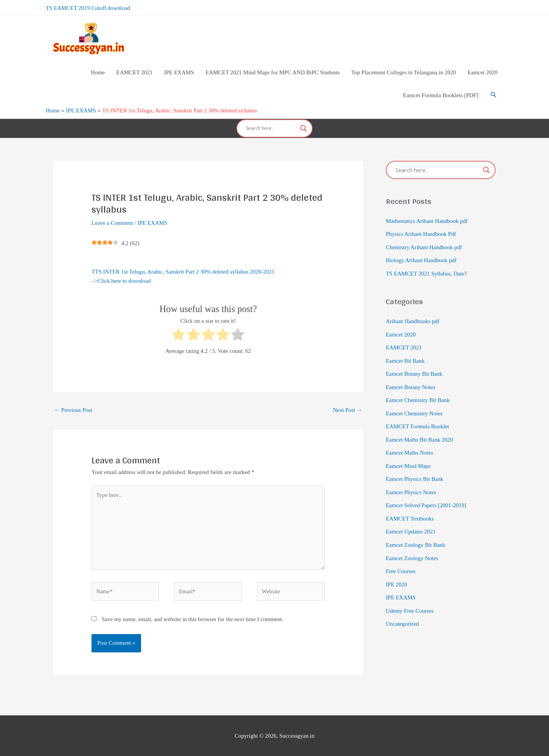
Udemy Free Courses (410, 601)
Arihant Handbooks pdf (413, 319)
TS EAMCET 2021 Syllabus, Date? (427, 271)
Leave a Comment (112, 221)
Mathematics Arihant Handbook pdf (427, 219)
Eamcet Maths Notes (410, 447)
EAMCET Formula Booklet (418, 421)
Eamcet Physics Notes (411, 485)
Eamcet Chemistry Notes (414, 408)
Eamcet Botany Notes (411, 383)
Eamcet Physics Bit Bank (415, 473)
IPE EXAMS (153, 221)
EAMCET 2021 (404, 344)
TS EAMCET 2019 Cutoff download (88, 8)
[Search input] (271, 128)
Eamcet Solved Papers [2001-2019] (426, 498)
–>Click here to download (121, 280)
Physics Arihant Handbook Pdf (421, 232)
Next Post (347, 408)
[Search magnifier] (303, 128)
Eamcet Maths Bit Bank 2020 (420, 434)
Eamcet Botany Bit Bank (414, 370)
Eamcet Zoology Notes (412, 550)
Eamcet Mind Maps (408, 460)
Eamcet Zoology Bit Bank (416, 537)
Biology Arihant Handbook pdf (421, 258)
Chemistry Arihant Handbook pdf (424, 245)
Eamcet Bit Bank (405, 357)
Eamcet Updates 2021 (411, 524)
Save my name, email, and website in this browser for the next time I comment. (193, 619)
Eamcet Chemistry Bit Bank (418, 396)
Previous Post (73, 408)
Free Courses (401, 563)
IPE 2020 (396, 576)
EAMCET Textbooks (410, 511)
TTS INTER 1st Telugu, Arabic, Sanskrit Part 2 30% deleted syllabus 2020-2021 (184, 270)
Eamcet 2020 (401, 331)
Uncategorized (402, 614)
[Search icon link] (494, 95)
